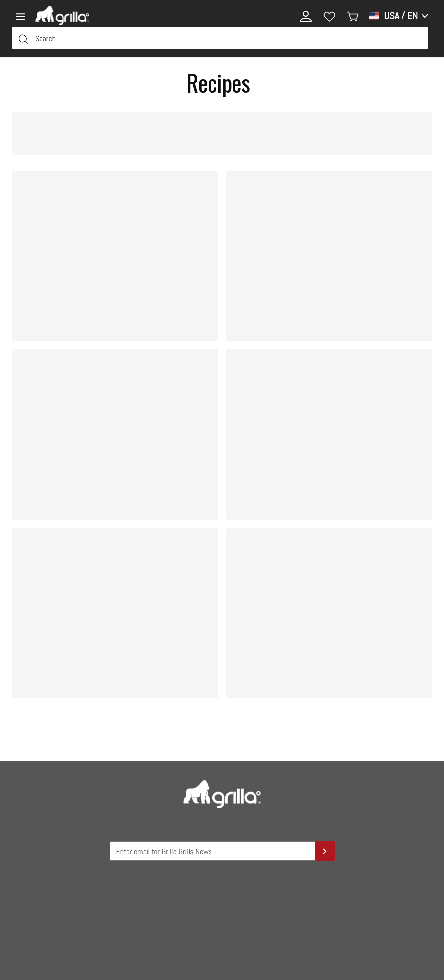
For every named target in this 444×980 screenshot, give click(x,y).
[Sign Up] (325, 851)
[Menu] (23, 16)
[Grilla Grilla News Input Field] (222, 851)
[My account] (306, 16)
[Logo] (62, 16)
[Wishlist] (329, 16)
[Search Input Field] (220, 38)
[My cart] (353, 16)
